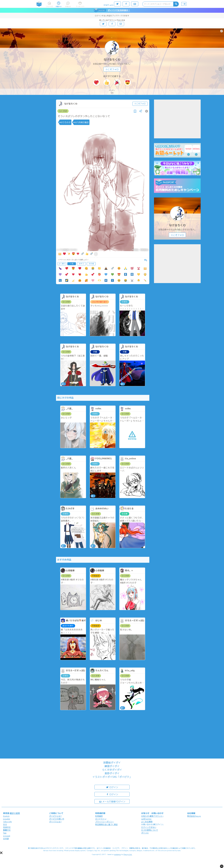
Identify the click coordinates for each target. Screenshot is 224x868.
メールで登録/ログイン (112, 801)
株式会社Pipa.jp (194, 816)
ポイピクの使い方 (57, 819)
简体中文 (7, 827)
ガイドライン (101, 819)
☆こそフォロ (112, 69)
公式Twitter (146, 819)
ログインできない (149, 827)
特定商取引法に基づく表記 (106, 824)
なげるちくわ (112, 60)
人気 (72, 264)
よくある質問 (147, 822)
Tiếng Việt (7, 822)
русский (7, 836)
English (6, 816)
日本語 (6, 839)
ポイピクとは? (55, 816)
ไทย (5, 833)
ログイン (112, 787)
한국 (5, 824)
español (7, 819)
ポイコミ (145, 833)
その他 (91, 264)
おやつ (81, 264)
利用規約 (99, 816)
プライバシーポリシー (105, 822)
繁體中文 (7, 830)
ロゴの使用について (150, 830)
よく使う (62, 264)
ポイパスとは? (55, 822)
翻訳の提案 (15, 813)
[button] (1, 853)
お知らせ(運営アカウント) (152, 816)
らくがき (63, 111)
